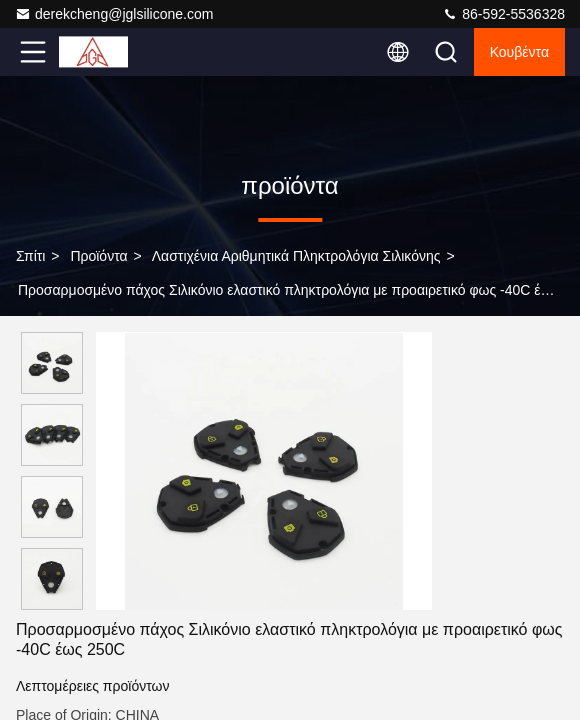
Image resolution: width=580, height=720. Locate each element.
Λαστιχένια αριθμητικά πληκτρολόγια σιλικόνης (296, 256)
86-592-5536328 (503, 14)
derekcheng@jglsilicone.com (114, 14)
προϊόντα (98, 256)
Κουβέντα (519, 52)
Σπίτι (30, 256)
